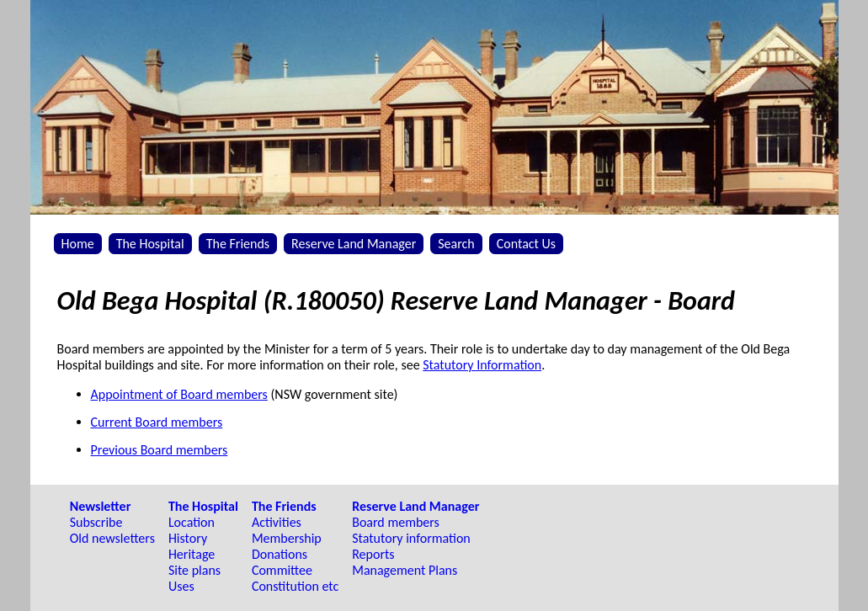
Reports (373, 554)
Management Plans (405, 570)
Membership (287, 538)
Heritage (192, 554)
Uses (181, 586)
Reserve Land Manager (354, 244)
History (188, 538)
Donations (280, 554)
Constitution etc (295, 586)
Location (192, 522)
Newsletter (101, 506)
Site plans (194, 570)
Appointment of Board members (179, 394)
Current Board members (157, 422)
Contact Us (526, 244)
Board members (396, 522)
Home (78, 244)
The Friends (238, 244)
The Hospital (150, 244)
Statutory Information (482, 365)
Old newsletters (112, 538)
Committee (282, 570)
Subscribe (96, 522)
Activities (277, 522)
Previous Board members (160, 450)
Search (456, 244)
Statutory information (411, 538)
